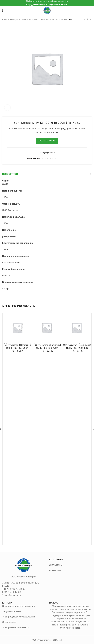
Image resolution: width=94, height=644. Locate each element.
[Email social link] (48, 159)
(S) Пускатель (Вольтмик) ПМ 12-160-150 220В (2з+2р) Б (17, 348)
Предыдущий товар (84, 19)
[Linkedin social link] (53, 159)
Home (5, 19)
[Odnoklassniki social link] (55, 159)
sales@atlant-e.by (12, 595)
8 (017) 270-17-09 (12, 592)
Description (10, 174)
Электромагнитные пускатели (54, 19)
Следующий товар (90, 19)
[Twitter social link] (45, 159)
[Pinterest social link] (50, 159)
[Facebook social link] (43, 159)
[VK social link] (61, 159)
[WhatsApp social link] (58, 159)
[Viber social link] (66, 159)
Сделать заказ (47, 141)
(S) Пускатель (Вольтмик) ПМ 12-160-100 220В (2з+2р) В (47, 348)
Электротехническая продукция (24, 19)
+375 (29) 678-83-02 (14, 589)
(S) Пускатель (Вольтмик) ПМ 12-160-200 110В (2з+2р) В (77, 348)
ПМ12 (72, 19)
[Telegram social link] (63, 159)
